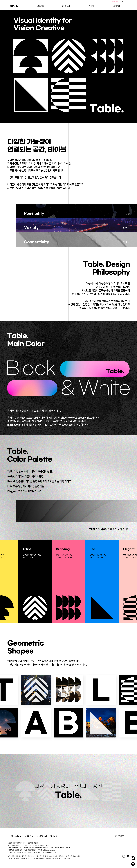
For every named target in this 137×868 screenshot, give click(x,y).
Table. (13, 6)
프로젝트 (41, 6)
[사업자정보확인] (33, 848)
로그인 (124, 2)
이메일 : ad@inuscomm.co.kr (46, 850)
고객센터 (117, 6)
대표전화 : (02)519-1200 (15, 850)
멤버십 (91, 6)
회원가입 (115, 2)
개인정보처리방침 (14, 836)
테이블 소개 (66, 6)
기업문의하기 (42, 836)
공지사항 (54, 836)
